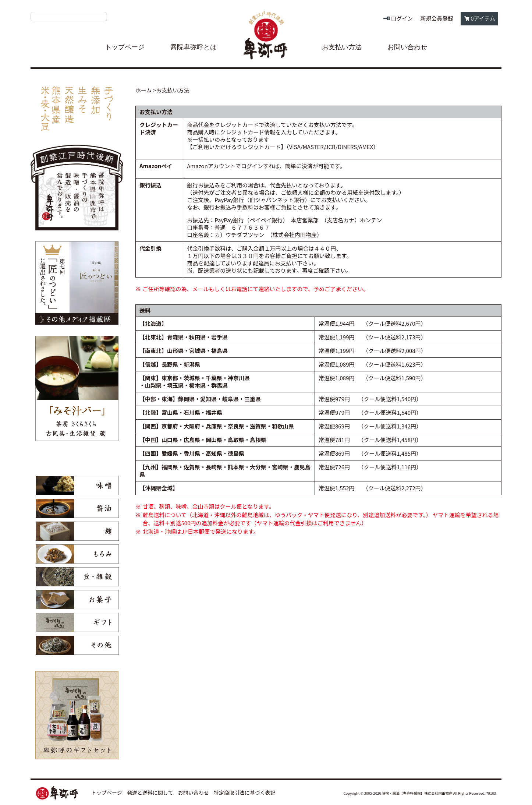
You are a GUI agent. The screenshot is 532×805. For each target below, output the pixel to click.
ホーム (144, 90)
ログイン (402, 18)
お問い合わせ (407, 47)
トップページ (125, 47)
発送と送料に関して (150, 792)
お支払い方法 (342, 47)
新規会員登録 (437, 18)
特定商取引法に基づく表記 (245, 792)
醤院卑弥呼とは (194, 47)
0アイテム (483, 18)
